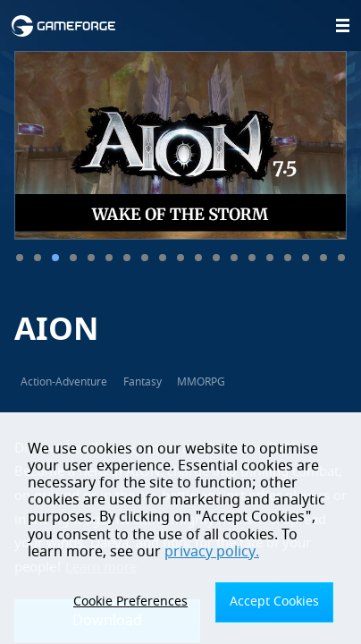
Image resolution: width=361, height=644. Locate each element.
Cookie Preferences (130, 602)
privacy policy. (212, 552)
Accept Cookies (274, 602)
